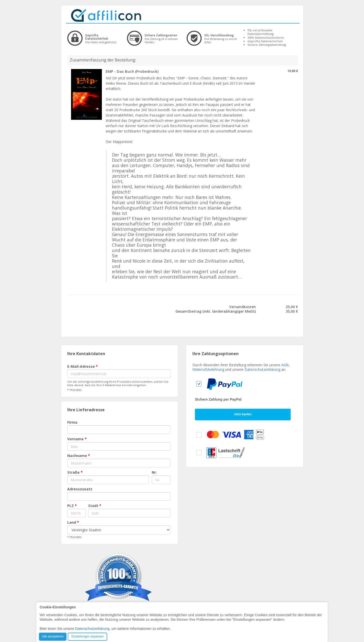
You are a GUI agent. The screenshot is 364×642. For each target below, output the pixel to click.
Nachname (79, 456)
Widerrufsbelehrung (208, 369)
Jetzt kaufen (243, 414)
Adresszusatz (80, 489)
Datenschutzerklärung (262, 369)
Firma (72, 422)
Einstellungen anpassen (87, 636)
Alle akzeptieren (53, 636)
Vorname (77, 439)
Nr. (154, 472)
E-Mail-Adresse (83, 366)
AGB (285, 365)
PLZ (72, 506)
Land (73, 522)
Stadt (95, 506)
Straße (75, 472)
